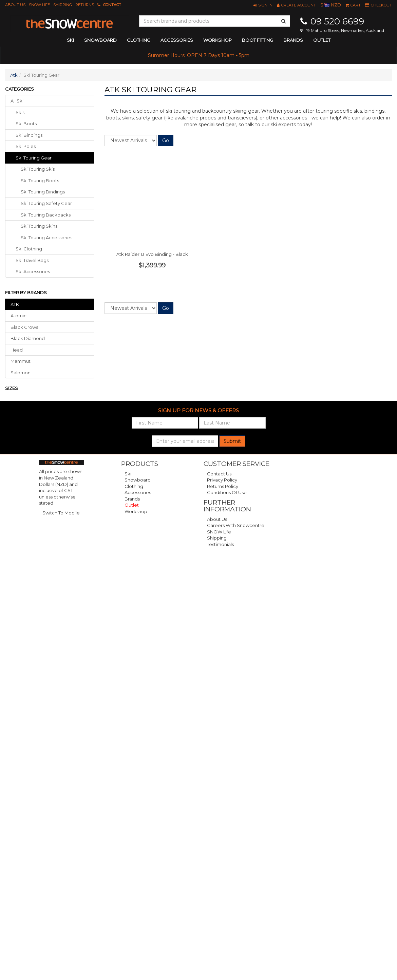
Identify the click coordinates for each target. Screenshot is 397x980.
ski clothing (29, 249)
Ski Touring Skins (39, 226)
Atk (14, 75)
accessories (177, 40)
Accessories (138, 492)
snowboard (100, 40)
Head (17, 350)
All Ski (17, 101)
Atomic (18, 316)
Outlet (322, 40)
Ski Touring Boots (40, 181)
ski (70, 40)
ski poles (26, 146)
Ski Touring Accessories (46, 238)
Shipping (63, 5)
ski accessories (33, 271)
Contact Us (219, 474)
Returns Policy (223, 486)
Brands (293, 40)
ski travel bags (32, 260)
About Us (15, 5)
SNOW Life (39, 5)
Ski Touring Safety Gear (46, 203)
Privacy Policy (222, 480)
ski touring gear (34, 158)
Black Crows (24, 327)
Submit (232, 441)
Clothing (134, 486)
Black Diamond (28, 338)
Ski (128, 474)
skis (20, 112)
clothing (139, 40)
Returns (85, 5)
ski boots (26, 124)
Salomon (21, 373)
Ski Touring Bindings (43, 192)
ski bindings (29, 135)
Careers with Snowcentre (236, 525)
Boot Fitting (258, 40)
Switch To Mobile (61, 513)
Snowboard (138, 480)
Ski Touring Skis (38, 169)
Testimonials (220, 544)
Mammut (21, 361)
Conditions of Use (227, 492)
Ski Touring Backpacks (46, 215)
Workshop (218, 40)
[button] (263, 5)
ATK (15, 304)
